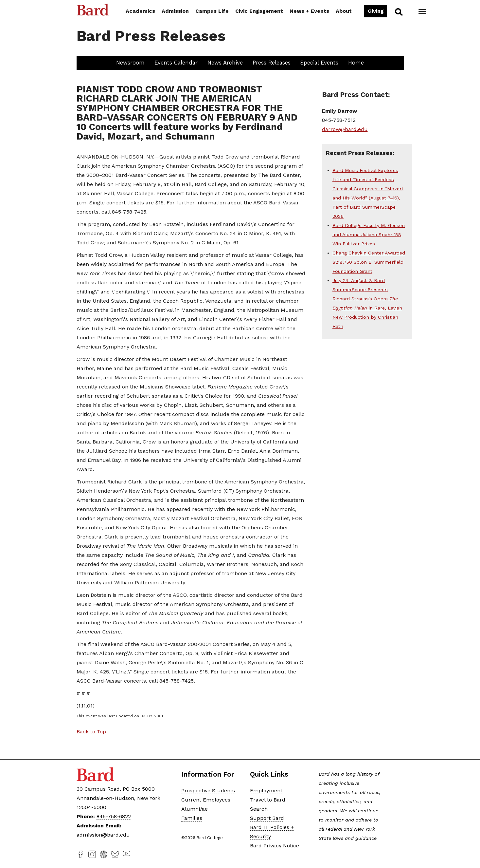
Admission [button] (175, 11)
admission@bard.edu (103, 835)
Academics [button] (140, 11)
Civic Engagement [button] (259, 11)
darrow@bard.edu (345, 129)
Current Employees (206, 800)
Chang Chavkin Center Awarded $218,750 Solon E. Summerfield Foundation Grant (369, 262)
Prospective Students (208, 791)
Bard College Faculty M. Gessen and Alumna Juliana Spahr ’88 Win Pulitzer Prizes (369, 235)
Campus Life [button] (212, 11)
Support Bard (267, 818)
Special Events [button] (319, 63)
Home (356, 63)
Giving (376, 11)
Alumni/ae (195, 809)
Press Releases (272, 63)
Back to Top (91, 732)
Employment (266, 791)
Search (398, 12)
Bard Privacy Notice (275, 846)
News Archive (225, 63)
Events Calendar (176, 63)
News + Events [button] (309, 11)
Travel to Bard (268, 800)
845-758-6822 (114, 816)
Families (192, 818)
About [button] (344, 11)
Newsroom (130, 63)
